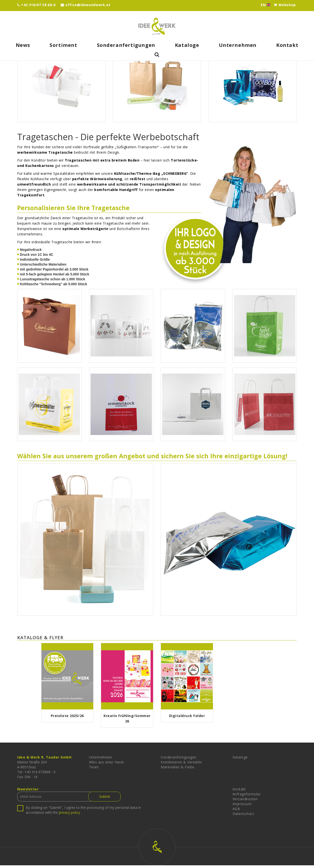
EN (267, 5)
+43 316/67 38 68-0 (36, 5)
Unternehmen (238, 45)
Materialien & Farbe (178, 770)
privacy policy (69, 815)
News (23, 45)
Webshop (285, 5)
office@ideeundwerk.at (86, 5)
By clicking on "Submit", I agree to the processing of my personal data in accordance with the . (83, 813)
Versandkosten (245, 802)
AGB (236, 811)
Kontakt (287, 45)
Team (94, 770)
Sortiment (63, 45)
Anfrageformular (247, 797)
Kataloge (187, 45)
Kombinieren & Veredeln (181, 765)
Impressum (242, 807)
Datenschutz (243, 816)
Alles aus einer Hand (106, 765)
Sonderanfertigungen (126, 45)
